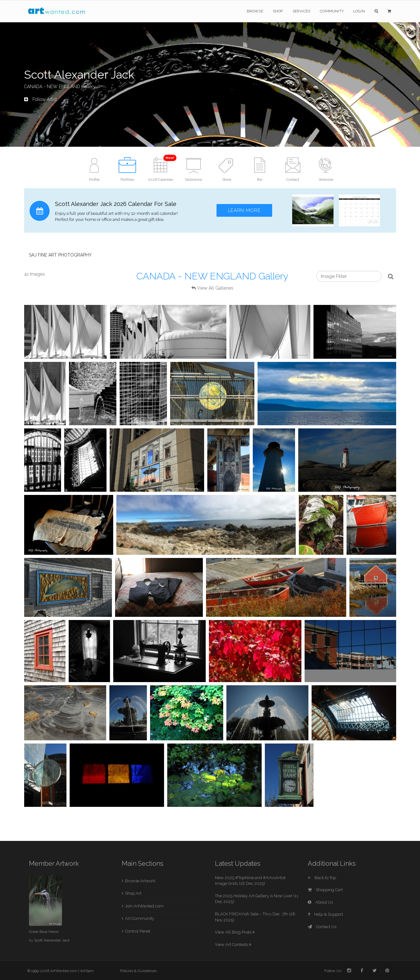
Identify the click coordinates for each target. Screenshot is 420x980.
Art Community (140, 918)
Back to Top (322, 878)
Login (359, 11)
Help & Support (325, 914)
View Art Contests (233, 945)
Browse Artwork (140, 881)
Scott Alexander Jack (52, 940)
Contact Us (322, 927)
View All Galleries (215, 288)
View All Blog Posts (235, 932)
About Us (320, 902)
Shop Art (133, 893)
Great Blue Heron (44, 932)
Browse (255, 11)
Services (302, 11)
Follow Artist (41, 99)
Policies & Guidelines (138, 971)
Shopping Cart (325, 890)
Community (332, 11)
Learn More (244, 210)
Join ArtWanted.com (144, 906)
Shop (278, 11)
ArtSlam (87, 971)
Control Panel (138, 931)
